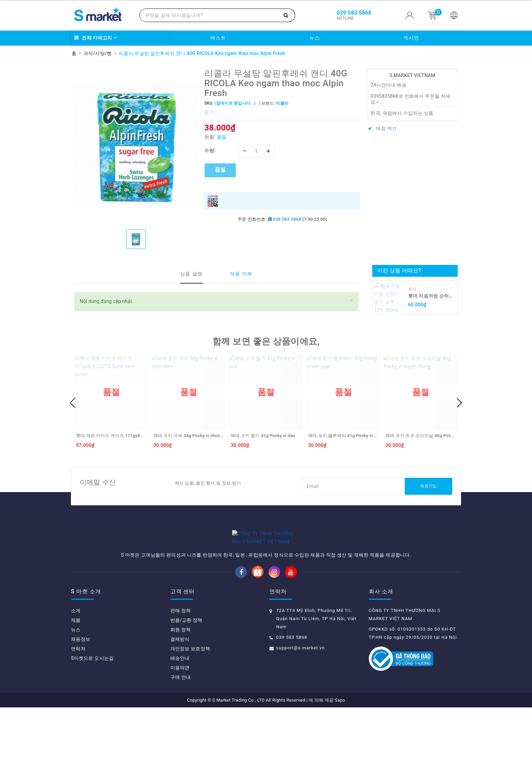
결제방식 (180, 691)
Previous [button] (73, 403)
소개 (76, 662)
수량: (210, 150)
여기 (392, 128)
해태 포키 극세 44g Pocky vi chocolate (192, 436)
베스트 (218, 38)
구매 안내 (181, 729)
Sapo (340, 752)
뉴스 (315, 38)
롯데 (412, 289)
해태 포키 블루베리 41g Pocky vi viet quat (350, 436)
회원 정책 (181, 681)
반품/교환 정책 (186, 672)
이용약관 (180, 719)
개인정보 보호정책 (190, 700)
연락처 (78, 700)
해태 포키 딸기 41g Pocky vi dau (263, 436)
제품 (76, 672)
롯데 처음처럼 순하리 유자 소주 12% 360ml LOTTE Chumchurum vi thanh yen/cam (431, 296)
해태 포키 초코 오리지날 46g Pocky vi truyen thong (436, 436)
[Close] (351, 300)
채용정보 (81, 691)
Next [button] (459, 403)
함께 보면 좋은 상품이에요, (266, 341)
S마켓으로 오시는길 (92, 710)
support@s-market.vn (300, 699)
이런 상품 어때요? (399, 270)
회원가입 (428, 486)
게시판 (411, 38)
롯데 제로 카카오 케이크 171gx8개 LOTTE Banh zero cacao (135, 436)
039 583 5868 (285, 219)
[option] (136, 147)
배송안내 (180, 710)
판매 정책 (181, 662)
